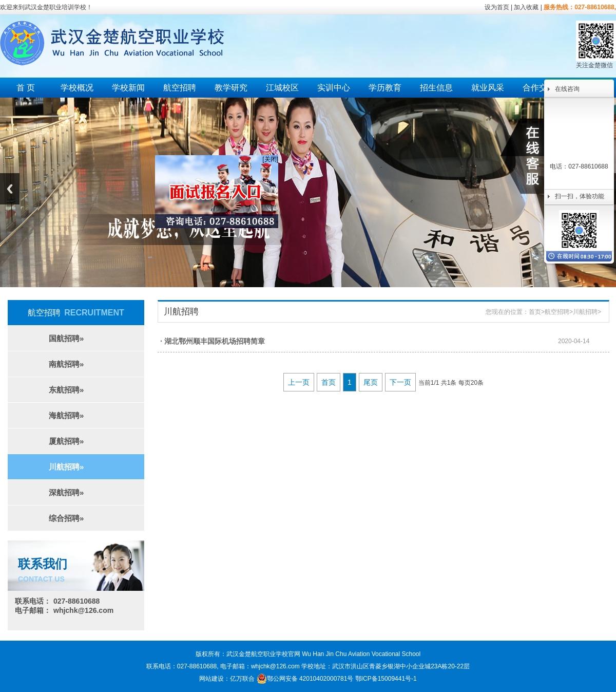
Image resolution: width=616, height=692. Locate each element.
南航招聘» (66, 364)
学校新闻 (128, 88)
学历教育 (385, 88)
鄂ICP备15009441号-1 (386, 679)
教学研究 (231, 88)
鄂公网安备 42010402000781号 (305, 679)
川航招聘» (66, 467)
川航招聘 (585, 312)
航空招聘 (180, 88)
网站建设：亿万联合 (227, 679)
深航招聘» (66, 492)
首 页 (26, 88)
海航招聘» (66, 415)
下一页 (400, 382)
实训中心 (334, 88)
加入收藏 (526, 7)
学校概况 (77, 88)
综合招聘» (66, 518)
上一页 (299, 382)
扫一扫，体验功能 (580, 196)
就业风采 (488, 88)
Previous (10, 189)
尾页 (371, 382)
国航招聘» (66, 338)
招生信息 (436, 88)
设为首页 (497, 7)
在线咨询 (567, 89)
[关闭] (268, 157)
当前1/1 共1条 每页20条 (451, 383)
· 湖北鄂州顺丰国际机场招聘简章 (213, 341)
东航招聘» (66, 390)
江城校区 (282, 88)
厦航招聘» (66, 441)
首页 (535, 312)
